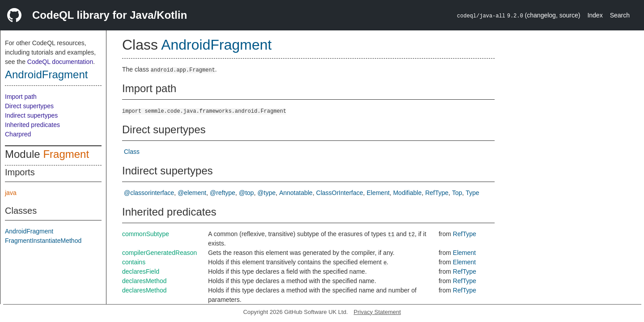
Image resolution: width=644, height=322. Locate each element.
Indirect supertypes (31, 115)
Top (457, 193)
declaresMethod (144, 281)
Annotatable (296, 193)
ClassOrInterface (340, 193)
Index (595, 15)
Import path (21, 97)
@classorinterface (149, 193)
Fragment (66, 154)
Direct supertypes (29, 106)
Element (378, 193)
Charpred (18, 134)
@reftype (222, 193)
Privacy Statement (377, 312)
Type (472, 193)
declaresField (141, 271)
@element (192, 193)
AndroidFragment (46, 74)
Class (132, 152)
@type (267, 193)
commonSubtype (146, 234)
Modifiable (407, 193)
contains (134, 262)
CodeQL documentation (60, 62)
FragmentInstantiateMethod (43, 241)
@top (246, 193)
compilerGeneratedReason (159, 253)
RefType (437, 193)
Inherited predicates (32, 125)
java (11, 193)
